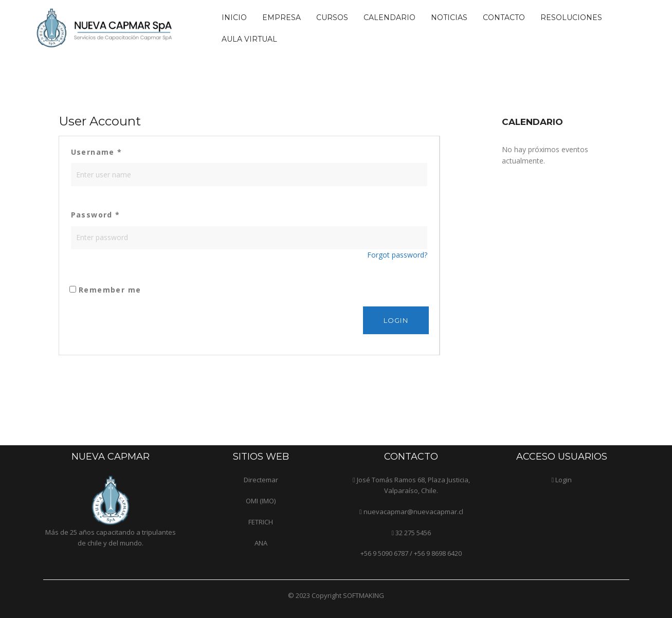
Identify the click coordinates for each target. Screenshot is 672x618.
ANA (261, 543)
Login (564, 480)
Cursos (332, 17)
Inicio (234, 17)
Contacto (504, 17)
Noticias (449, 17)
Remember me (105, 290)
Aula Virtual (249, 39)
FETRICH (261, 522)
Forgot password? (397, 255)
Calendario (389, 17)
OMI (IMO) (261, 501)
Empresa (281, 17)
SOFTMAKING (364, 595)
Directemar (261, 480)
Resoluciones (571, 17)
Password (96, 215)
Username (97, 152)
